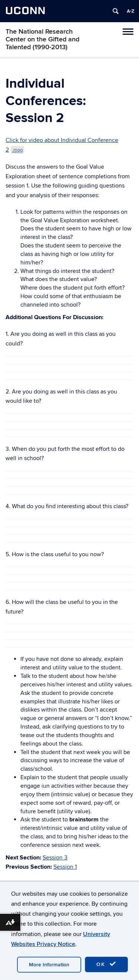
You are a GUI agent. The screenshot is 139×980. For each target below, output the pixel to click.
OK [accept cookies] (106, 964)
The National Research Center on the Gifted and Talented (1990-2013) (42, 39)
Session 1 (65, 867)
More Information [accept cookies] (49, 965)
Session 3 (55, 858)
